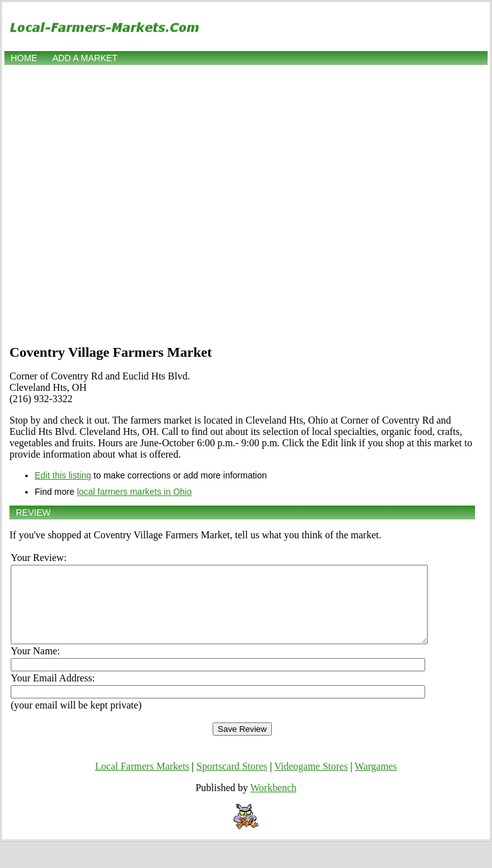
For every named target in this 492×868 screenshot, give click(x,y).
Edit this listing (63, 475)
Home (24, 58)
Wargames (376, 781)
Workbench (273, 803)
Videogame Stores (311, 781)
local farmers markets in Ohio (134, 492)
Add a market (85, 58)
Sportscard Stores (231, 781)
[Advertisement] (130, 203)
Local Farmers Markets (142, 781)
